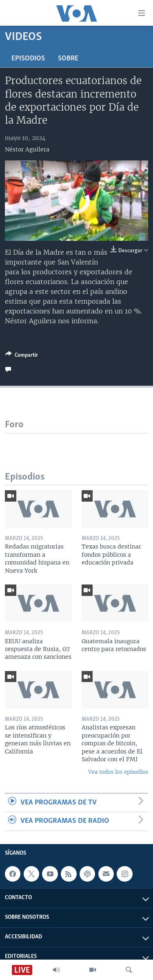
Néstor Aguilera (27, 149)
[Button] (22, 356)
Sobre (68, 59)
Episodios (28, 59)
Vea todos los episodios (118, 772)
